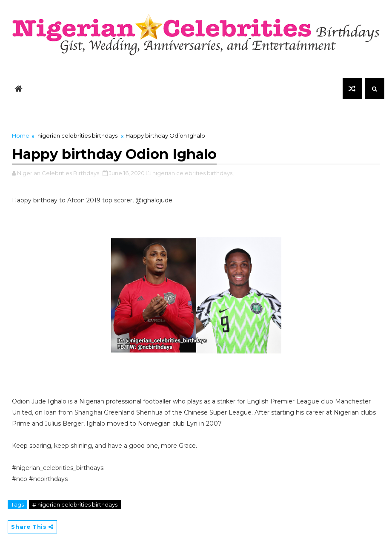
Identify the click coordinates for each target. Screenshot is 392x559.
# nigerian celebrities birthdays (75, 504)
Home (21, 135)
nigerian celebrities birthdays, (193, 173)
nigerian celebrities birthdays (77, 135)
